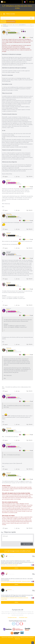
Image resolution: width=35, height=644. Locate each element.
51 (33, 590)
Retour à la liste (8, 14)
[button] (33, 565)
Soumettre (28, 544)
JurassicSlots (9, 590)
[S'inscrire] (27, 2)
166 (33, 574)
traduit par (29, 38)
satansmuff (9, 349)
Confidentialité (17, 637)
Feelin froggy (9, 215)
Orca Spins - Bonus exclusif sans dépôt (9, 565)
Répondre (30, 176)
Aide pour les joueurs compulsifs (27, 637)
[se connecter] (30, 2)
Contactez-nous (23, 617)
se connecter (10, 25)
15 (33, 556)
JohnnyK (8, 234)
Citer (17, 177)
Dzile (7, 573)
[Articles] (22, 2)
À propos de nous (12, 617)
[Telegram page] (14, 624)
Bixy (7, 555)
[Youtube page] (21, 624)
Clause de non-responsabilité (7, 637)
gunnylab (8, 252)
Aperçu (17, 568)
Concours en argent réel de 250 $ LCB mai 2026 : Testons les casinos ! (16, 581)
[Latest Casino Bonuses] (3, 2)
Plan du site (17, 639)
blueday (8, 181)
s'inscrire (17, 25)
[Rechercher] (31, 18)
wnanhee (8, 31)
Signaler (5, 177)
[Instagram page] (18, 624)
